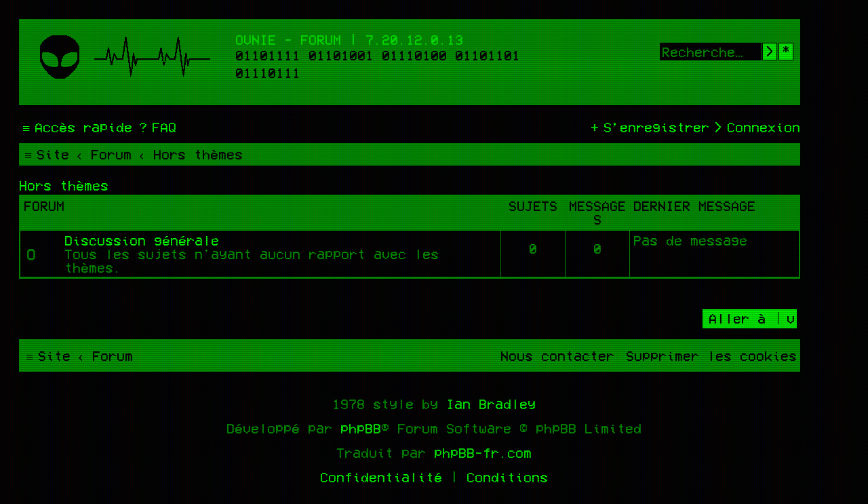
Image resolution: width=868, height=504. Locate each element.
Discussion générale (142, 240)
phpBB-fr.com (483, 452)
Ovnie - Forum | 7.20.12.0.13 (349, 39)
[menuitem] (156, 127)
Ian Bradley (491, 404)
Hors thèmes (64, 185)
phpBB (361, 428)
